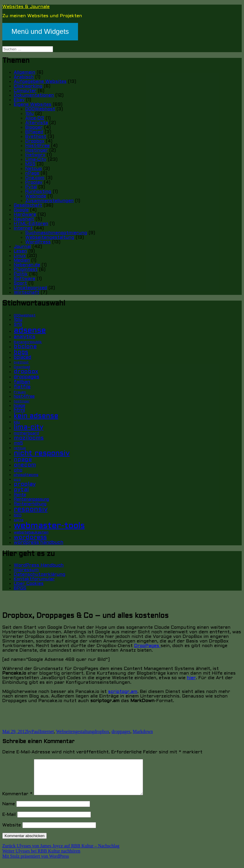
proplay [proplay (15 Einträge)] (25, 484)
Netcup (34, 169)
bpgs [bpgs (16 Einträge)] (21, 352)
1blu (30, 114)
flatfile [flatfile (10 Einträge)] (22, 387)
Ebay (19, 100)
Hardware (25, 214)
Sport (20, 283)
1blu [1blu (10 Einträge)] (18, 320)
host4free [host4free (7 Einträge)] (24, 397)
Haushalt (24, 219)
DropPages (147, 646)
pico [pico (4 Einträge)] (17, 480)
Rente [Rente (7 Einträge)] (20, 495)
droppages (121, 731)
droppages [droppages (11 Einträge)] (27, 377)
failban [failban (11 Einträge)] (22, 382)
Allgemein (25, 72)
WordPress (38, 242)
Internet (23, 228)
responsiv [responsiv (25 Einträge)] (31, 510)
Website (12, 832)
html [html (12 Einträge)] (19, 411)
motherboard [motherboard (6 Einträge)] (26, 433)
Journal (22, 247)
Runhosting (38, 192)
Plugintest (26, 270)
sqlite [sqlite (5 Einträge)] (19, 520)
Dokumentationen (34, 95)
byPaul (33, 731)
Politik (21, 274)
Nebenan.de (27, 265)
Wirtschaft (27, 292)
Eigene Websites (33, 104)
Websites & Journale (26, 7)
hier (191, 678)
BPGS (20, 588)
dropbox (102, 731)
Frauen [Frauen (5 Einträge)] (20, 392)
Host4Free (37, 146)
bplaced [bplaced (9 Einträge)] (23, 357)
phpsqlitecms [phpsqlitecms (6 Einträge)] (26, 475)
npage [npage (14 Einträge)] (23, 460)
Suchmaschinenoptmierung (56, 233)
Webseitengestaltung (50, 237)
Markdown (143, 731)
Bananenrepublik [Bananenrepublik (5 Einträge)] (28, 342)
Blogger (34, 127)
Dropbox (35, 141)
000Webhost (40, 109)
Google (21, 210)
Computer (25, 91)
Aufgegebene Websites (40, 82)
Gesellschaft (28, 205)
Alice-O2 (35, 118)
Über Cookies (29, 584)
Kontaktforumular (34, 579)
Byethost (36, 137)
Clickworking (28, 86)
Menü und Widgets (40, 31)
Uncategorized (30, 288)
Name (9, 811)
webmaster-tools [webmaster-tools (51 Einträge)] (49, 526)
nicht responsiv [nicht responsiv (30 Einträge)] (42, 453)
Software (25, 279)
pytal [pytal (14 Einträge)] (21, 490)
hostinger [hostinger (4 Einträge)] (22, 401)
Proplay (34, 182)
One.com (35, 178)
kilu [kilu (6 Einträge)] (17, 422)
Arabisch (24, 77)
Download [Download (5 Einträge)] (22, 367)
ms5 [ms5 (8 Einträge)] (18, 443)
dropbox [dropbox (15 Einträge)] (26, 372)
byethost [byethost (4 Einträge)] (21, 363)
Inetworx (35, 155)
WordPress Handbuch (39, 565)
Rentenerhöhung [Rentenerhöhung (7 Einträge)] (30, 504)
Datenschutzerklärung (40, 574)
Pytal (31, 187)
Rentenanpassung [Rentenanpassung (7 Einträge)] (31, 500)
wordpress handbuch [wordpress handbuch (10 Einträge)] (39, 543)
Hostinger (37, 150)
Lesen (20, 251)
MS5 (30, 164)
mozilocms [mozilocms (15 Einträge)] (29, 438)
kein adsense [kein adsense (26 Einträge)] (36, 416)
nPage (32, 173)
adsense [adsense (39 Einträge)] (30, 331)
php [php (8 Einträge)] (18, 470)
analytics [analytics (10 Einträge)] (25, 337)
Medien (22, 260)
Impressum (26, 570)
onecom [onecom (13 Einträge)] (25, 465)
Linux (20, 256)
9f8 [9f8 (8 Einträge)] (18, 325)
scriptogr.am (123, 692)
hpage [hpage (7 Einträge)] (19, 406)
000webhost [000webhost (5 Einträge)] (25, 316)
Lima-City (36, 159)
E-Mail (9, 821)
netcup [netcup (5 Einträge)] (20, 448)
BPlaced (34, 132)
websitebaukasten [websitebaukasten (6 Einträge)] (31, 533)
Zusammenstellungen (49, 201)
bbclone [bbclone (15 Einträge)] (25, 347)
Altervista (37, 123)
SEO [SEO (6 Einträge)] (18, 515)
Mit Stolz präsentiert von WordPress (36, 863)
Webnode (36, 196)
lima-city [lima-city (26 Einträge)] (29, 428)
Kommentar (17, 801)
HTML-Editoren (31, 224)
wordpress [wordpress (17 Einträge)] (30, 537)
